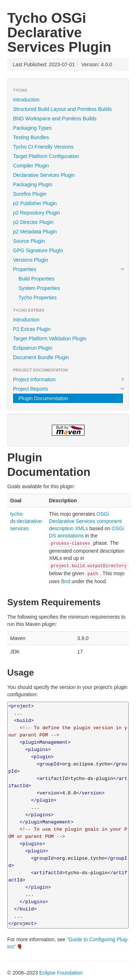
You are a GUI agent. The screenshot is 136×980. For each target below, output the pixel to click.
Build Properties (36, 279)
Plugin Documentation (43, 398)
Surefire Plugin (30, 194)
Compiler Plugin (31, 166)
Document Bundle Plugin (41, 357)
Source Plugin (29, 241)
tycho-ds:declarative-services (27, 521)
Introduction (26, 100)
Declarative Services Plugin (44, 175)
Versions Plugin (31, 260)
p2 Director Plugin (33, 222)
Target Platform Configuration (46, 156)
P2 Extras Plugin (32, 329)
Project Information (69, 379)
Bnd (66, 581)
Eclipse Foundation (61, 973)
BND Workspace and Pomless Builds (55, 119)
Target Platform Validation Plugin (50, 339)
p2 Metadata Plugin (35, 232)
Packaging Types (32, 128)
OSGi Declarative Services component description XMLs (85, 521)
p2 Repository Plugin (36, 213)
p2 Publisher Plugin (35, 203)
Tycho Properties (38, 298)
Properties (69, 269)
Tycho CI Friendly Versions (43, 147)
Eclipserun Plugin (33, 348)
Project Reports (69, 389)
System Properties (39, 288)
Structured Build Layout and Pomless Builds (62, 109)
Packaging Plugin (33, 184)
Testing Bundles (31, 137)
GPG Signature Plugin (38, 250)
